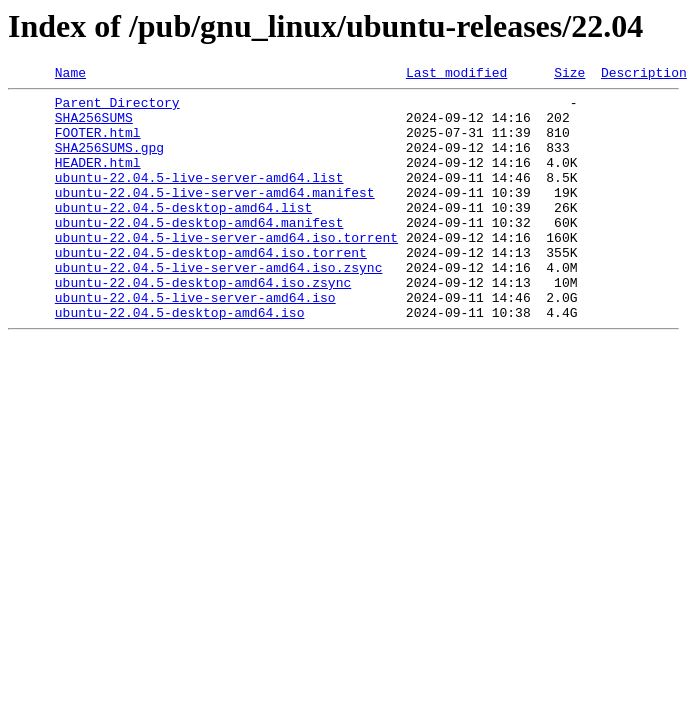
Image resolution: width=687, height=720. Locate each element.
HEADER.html (98, 180)
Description (644, 75)
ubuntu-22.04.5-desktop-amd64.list (183, 234)
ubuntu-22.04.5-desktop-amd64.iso (180, 360)
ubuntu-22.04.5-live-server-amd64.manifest (215, 216)
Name (70, 75)
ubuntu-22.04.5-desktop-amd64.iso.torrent (211, 288)
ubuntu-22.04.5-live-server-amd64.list (199, 198)
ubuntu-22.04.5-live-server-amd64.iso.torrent (226, 270)
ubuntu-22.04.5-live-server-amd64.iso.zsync (219, 306)
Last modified (456, 75)
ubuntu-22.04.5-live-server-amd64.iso (195, 342)
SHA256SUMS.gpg (109, 162)
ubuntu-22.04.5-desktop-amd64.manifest (199, 252)
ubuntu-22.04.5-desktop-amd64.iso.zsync (203, 324)
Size (569, 75)
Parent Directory (117, 108)
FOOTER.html (98, 144)
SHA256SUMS (94, 126)
